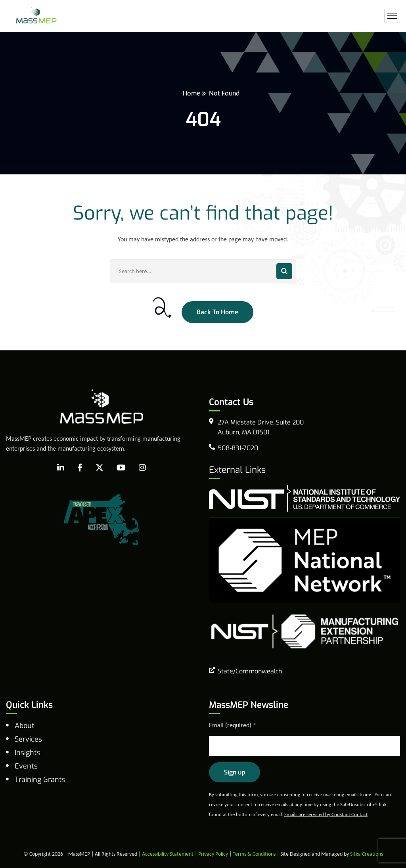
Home (192, 93)
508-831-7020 (238, 448)
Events (26, 766)
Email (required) (233, 725)
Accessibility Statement (168, 854)
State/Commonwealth (250, 671)
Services (28, 739)
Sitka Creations (367, 854)
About (25, 726)
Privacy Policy (213, 854)
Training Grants (40, 780)
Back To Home (217, 312)
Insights (28, 753)
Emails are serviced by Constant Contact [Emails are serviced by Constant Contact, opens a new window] (326, 814)
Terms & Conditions (254, 854)
